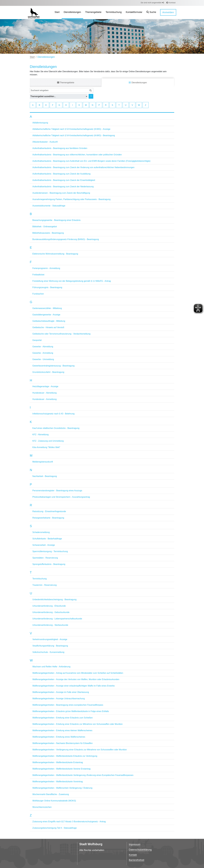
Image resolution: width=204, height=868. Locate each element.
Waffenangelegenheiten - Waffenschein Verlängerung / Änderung (62, 788)
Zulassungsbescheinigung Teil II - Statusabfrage (55, 828)
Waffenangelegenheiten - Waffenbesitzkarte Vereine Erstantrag (61, 769)
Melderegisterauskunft (43, 462)
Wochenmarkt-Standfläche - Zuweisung (51, 794)
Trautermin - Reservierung (44, 585)
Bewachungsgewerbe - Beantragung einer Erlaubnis (56, 220)
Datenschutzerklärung (140, 850)
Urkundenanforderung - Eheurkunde (49, 606)
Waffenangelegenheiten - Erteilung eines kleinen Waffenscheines (62, 730)
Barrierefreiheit (136, 860)
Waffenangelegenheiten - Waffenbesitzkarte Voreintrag (58, 782)
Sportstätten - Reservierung (45, 558)
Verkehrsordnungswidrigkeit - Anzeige (50, 639)
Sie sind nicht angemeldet (152, 3)
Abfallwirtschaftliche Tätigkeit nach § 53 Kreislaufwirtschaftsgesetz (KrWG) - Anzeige (71, 129)
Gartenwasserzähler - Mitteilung (47, 308)
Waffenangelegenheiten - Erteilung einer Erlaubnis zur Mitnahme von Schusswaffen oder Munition (77, 724)
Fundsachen (38, 294)
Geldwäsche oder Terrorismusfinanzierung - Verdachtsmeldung (61, 334)
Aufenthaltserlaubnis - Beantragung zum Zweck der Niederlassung (63, 187)
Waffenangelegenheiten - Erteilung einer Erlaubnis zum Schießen (63, 718)
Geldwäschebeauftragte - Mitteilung (49, 321)
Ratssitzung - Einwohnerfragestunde (49, 511)
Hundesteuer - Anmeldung (44, 399)
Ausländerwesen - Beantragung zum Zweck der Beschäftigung (61, 193)
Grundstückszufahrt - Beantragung (48, 372)
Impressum (135, 844)
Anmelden (168, 12)
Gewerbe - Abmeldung (43, 347)
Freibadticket (38, 275)
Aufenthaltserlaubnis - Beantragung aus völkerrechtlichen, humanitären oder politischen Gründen (77, 155)
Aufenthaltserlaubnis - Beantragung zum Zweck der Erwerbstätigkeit (64, 180)
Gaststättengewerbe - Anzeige (46, 315)
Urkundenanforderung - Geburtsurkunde (51, 612)
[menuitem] (57, 12)
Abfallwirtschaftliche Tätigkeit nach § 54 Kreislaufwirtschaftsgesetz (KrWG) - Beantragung (74, 135)
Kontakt (133, 855)
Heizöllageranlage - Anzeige (45, 386)
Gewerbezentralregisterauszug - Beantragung (53, 366)
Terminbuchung (39, 579)
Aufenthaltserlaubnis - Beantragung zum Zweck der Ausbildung (61, 174)
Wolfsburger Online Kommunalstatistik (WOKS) (54, 801)
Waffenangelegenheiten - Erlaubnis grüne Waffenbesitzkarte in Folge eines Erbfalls (71, 711)
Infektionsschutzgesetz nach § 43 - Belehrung (53, 414)
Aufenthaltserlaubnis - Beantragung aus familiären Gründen (60, 148)
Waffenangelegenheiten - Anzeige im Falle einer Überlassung (61, 692)
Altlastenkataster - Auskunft (45, 142)
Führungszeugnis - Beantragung (47, 287)
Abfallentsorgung (40, 123)
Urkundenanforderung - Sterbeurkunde (50, 625)
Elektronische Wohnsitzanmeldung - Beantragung (55, 254)
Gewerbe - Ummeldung (43, 359)
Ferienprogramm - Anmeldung (46, 268)
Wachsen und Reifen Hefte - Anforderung (51, 667)
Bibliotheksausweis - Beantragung (48, 233)
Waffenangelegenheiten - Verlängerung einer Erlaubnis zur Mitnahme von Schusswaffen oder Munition (80, 750)
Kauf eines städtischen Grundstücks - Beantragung (56, 428)
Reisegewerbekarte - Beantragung (48, 518)
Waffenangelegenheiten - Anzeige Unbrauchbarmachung (59, 699)
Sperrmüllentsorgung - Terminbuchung (50, 551)
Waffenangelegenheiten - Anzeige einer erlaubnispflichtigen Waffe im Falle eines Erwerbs (74, 686)
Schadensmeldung (41, 532)
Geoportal (37, 340)
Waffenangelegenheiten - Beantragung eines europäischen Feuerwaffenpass (68, 705)
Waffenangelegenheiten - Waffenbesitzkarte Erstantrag (58, 762)
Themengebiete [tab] (66, 83)
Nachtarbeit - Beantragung (45, 476)
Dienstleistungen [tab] (138, 83)
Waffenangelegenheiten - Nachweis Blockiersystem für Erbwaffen (63, 743)
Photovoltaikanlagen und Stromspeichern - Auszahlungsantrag (61, 497)
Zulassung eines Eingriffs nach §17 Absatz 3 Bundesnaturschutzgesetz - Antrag (69, 822)
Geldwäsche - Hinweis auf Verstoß (48, 327)
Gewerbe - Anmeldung (43, 353)
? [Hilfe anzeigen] (91, 96)
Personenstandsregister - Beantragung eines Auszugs (57, 491)
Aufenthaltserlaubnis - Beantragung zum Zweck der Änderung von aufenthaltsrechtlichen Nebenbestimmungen (83, 167)
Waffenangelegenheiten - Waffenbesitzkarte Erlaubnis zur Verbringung (65, 756)
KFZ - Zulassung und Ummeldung (48, 441)
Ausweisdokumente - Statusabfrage (49, 206)
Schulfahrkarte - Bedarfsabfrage (47, 539)
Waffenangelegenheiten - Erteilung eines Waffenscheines (59, 737)
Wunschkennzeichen (42, 807)
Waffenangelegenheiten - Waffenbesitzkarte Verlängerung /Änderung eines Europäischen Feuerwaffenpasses (83, 775)
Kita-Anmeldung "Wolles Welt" (46, 447)
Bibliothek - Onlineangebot (45, 227)
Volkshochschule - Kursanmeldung (48, 652)
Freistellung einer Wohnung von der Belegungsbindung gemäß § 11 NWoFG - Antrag (72, 281)
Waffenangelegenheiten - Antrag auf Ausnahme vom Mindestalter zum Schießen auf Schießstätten (78, 673)
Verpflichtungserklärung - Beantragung (50, 646)
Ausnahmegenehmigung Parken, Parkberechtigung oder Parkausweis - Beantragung (71, 199)
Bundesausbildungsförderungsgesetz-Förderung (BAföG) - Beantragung (66, 239)
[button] (151, 12)
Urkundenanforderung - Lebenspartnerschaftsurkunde (57, 619)
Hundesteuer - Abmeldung (44, 393)
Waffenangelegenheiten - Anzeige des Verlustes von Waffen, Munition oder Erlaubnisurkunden (76, 679)
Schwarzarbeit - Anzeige (44, 545)
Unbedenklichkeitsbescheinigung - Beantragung (54, 599)
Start (32, 57)
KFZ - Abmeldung (41, 435)
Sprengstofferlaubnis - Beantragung (49, 564)
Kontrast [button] (171, 3)
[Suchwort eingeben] (59, 90)
